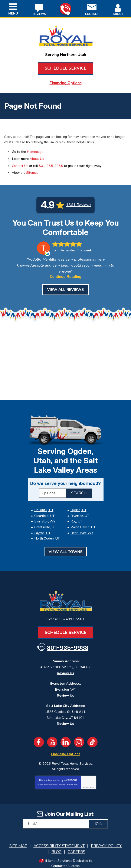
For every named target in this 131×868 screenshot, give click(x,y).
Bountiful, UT (44, 509)
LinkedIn (66, 738)
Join (99, 819)
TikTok (92, 738)
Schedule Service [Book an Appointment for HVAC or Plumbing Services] (65, 68)
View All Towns (66, 548)
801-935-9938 (65, 9)
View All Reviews (65, 287)
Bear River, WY (82, 530)
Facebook (39, 738)
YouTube (52, 738)
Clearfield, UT (44, 514)
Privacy (85, 783)
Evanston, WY (45, 519)
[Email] (66, 819)
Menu (13, 13)
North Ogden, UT (47, 535)
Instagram (79, 738)
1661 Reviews (79, 202)
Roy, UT (76, 519)
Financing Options (66, 83)
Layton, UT (42, 530)
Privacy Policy (54, 780)
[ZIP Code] (53, 492)
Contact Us (20, 163)
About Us (37, 157)
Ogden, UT (78, 509)
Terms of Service (68, 780)
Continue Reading (66, 274)
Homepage (35, 150)
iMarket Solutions (58, 854)
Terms (92, 783)
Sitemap (32, 170)
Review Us (65, 669)
